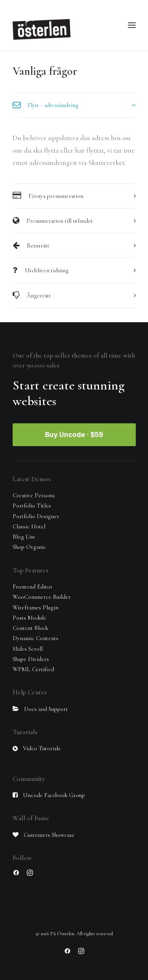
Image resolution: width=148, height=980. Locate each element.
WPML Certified (33, 669)
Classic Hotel (29, 526)
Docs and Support (46, 709)
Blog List (24, 537)
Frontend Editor (33, 587)
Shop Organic (29, 547)
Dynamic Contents (36, 638)
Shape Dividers (31, 659)
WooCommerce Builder (42, 597)
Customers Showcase (49, 835)
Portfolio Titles (32, 506)
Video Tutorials (42, 748)
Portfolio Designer (36, 516)
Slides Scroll (28, 649)
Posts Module (29, 618)
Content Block (30, 628)
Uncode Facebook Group (54, 795)
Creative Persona (34, 495)
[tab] (74, 105)
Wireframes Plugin (36, 607)
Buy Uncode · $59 (74, 435)
